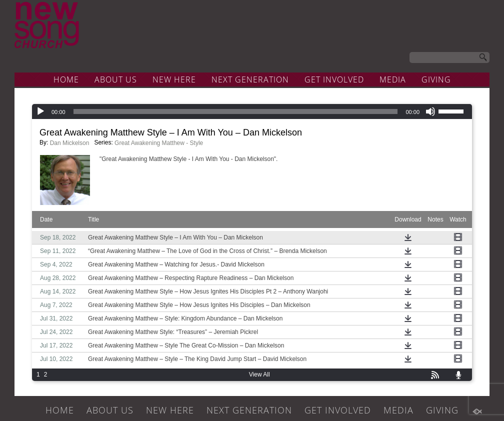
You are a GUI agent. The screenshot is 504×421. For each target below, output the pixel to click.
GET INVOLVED (334, 79)
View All (259, 374)
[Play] (40, 111)
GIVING (436, 79)
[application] (252, 111)
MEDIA (393, 79)
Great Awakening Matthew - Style (159, 143)
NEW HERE (174, 79)
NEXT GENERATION (250, 79)
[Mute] (430, 111)
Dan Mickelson (70, 143)
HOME (66, 79)
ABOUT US (116, 79)
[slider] (236, 111)
